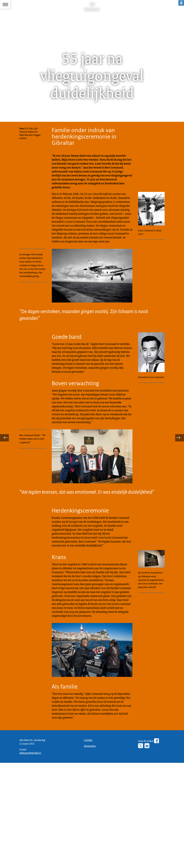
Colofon (89, 838)
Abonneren (91, 845)
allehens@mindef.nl (32, 857)
